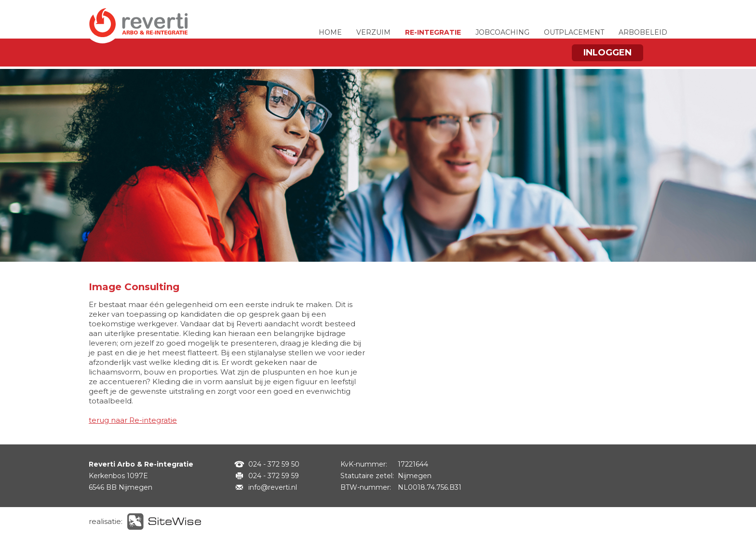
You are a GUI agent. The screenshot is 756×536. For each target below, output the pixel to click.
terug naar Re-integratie (133, 420)
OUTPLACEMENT (574, 32)
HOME (330, 32)
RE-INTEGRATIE (433, 32)
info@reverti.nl (273, 487)
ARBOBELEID (643, 32)
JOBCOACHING (502, 32)
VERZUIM (373, 32)
